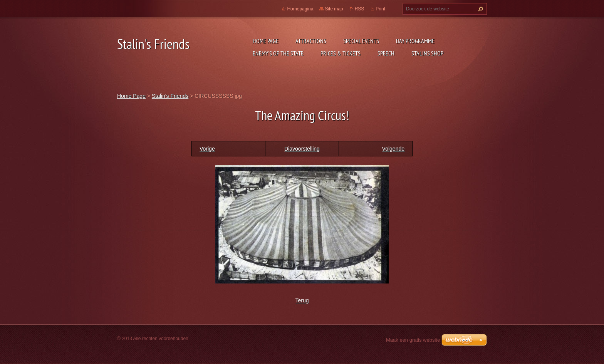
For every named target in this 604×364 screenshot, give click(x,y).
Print (380, 9)
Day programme (415, 41)
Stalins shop (427, 53)
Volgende (393, 149)
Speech (386, 53)
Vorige (207, 149)
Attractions (311, 41)
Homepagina (300, 9)
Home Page (266, 41)
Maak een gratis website (413, 340)
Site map (334, 9)
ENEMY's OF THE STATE (278, 53)
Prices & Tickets (341, 53)
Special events (361, 41)
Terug (302, 300)
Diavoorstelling (302, 149)
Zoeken (480, 9)
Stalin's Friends (170, 96)
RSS (360, 9)
